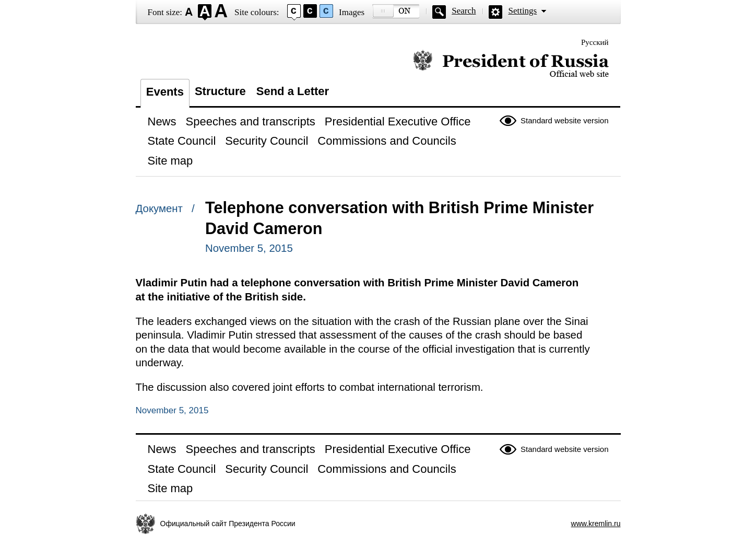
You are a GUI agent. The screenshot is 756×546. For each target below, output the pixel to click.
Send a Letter (293, 91)
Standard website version (564, 120)
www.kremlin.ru (596, 524)
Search (464, 11)
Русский (595, 42)
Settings (522, 11)
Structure (220, 91)
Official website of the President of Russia (511, 64)
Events (165, 92)
